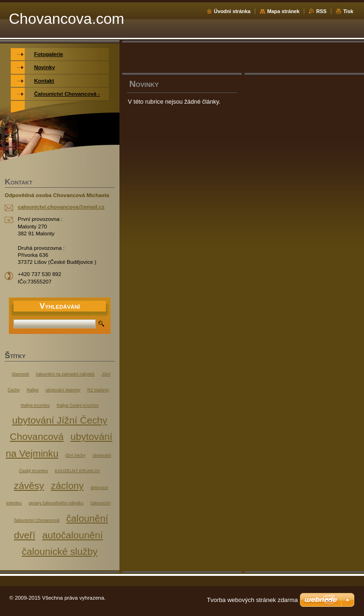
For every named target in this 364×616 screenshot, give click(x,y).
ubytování (102, 455)
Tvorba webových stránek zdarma (252, 600)
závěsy (29, 485)
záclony (67, 485)
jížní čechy (75, 455)
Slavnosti (20, 374)
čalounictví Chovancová (37, 520)
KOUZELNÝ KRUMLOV (77, 471)
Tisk (348, 11)
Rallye (33, 390)
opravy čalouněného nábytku (56, 503)
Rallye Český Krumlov (77, 405)
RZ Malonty (98, 390)
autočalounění (72, 535)
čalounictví (101, 503)
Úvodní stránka (232, 11)
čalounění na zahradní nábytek (65, 374)
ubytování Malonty (63, 390)
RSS (321, 11)
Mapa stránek (283, 11)
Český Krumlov (34, 471)
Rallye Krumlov (35, 405)
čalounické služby (60, 551)
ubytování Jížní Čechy (60, 420)
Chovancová (37, 436)
